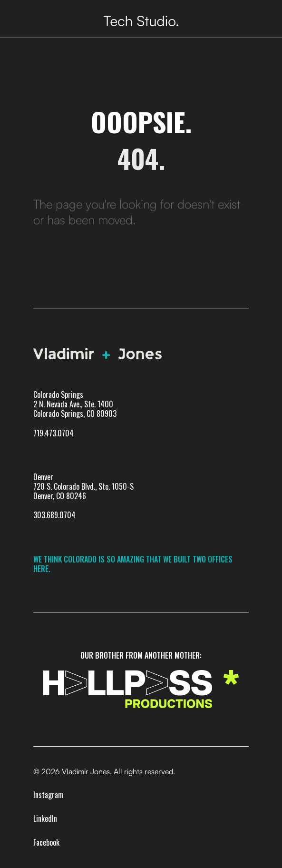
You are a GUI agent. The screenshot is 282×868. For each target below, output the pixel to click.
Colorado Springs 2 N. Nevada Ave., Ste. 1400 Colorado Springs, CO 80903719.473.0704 (75, 414)
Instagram (49, 795)
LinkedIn (45, 819)
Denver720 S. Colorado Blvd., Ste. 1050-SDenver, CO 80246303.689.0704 (83, 496)
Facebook (46, 842)
